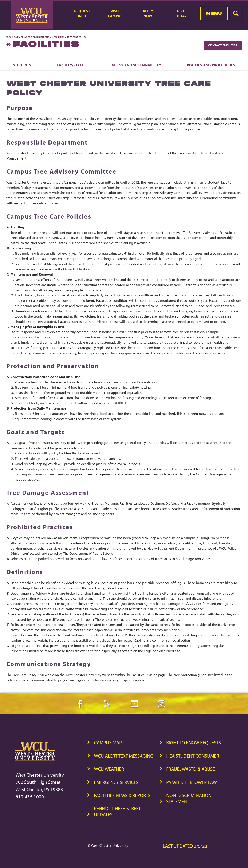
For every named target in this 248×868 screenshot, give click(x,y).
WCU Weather (109, 769)
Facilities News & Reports (122, 795)
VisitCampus (115, 13)
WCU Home (12, 37)
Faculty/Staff (70, 65)
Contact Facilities (223, 45)
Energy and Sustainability (135, 65)
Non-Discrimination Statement (189, 798)
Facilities (59, 37)
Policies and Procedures (211, 65)
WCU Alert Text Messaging (124, 756)
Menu (214, 13)
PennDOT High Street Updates (117, 811)
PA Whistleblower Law (192, 782)
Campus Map (108, 743)
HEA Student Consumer (193, 756)
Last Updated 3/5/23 (185, 846)
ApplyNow (148, 13)
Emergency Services (116, 782)
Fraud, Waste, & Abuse (191, 769)
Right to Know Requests (194, 743)
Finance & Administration (36, 37)
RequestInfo (82, 13)
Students (22, 65)
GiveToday (181, 13)
